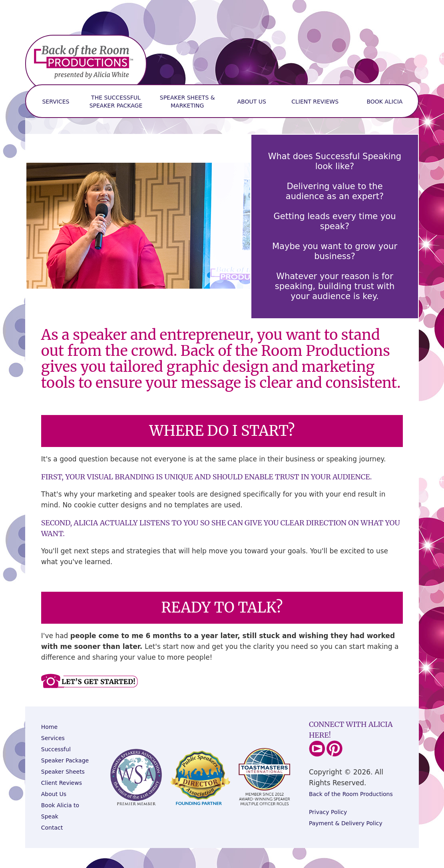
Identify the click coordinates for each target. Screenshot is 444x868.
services (56, 102)
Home (49, 727)
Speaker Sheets (63, 772)
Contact (52, 828)
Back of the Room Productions (351, 794)
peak (52, 816)
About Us (252, 102)
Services (53, 738)
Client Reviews (315, 102)
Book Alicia (384, 102)
